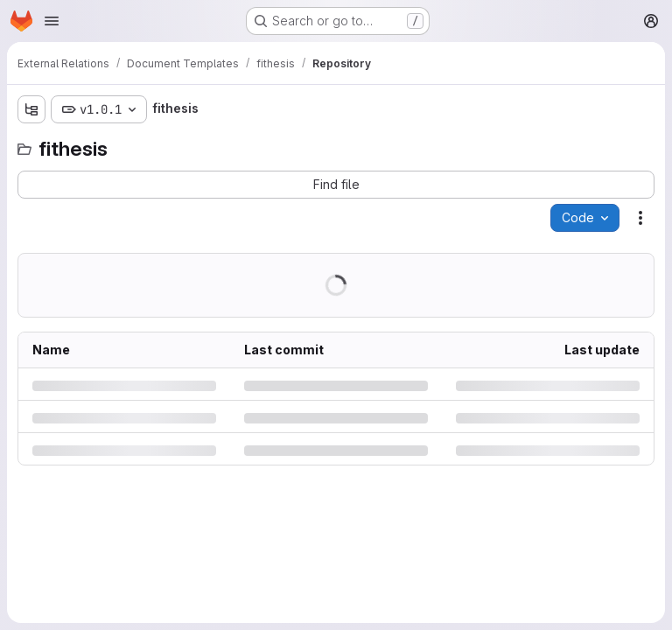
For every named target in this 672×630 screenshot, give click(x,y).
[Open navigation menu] (52, 21)
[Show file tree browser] (31, 109)
